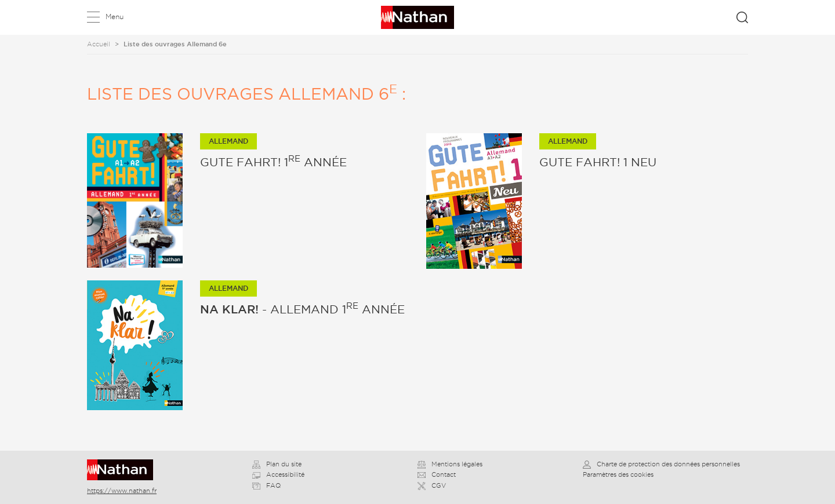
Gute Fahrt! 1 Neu (598, 162)
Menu (115, 17)
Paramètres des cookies (618, 474)
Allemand (228, 141)
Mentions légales (450, 464)
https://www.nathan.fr (122, 491)
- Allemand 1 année (302, 309)
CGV (432, 485)
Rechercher (742, 17)
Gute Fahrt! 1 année (273, 162)
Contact (437, 474)
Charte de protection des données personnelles (661, 464)
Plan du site (277, 464)
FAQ (266, 485)
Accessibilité (278, 474)
